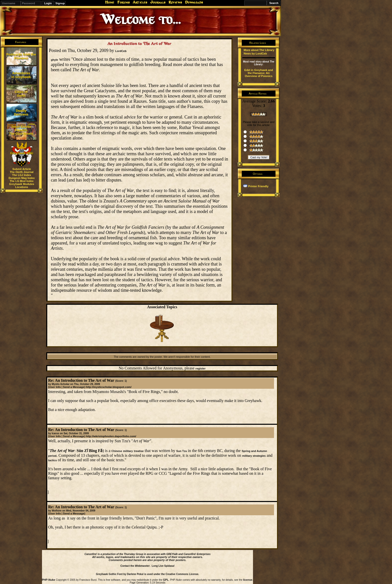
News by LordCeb (255, 53)
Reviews (175, 2)
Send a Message (74, 387)
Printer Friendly (258, 186)
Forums (123, 2)
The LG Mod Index (22, 181)
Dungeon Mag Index (22, 178)
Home (110, 2)
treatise (139, 451)
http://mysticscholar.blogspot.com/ (109, 387)
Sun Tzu (182, 451)
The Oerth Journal (22, 172)
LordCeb (121, 51)
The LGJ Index (22, 175)
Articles (140, 2)
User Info (55, 387)
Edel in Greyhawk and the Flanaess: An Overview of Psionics (258, 73)
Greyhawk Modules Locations (21, 185)
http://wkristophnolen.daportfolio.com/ (111, 436)
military (128, 451)
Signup (60, 3)
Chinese (117, 451)
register (200, 368)
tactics (52, 460)
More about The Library (259, 50)
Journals (158, 2)
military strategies (254, 456)
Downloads (194, 2)
